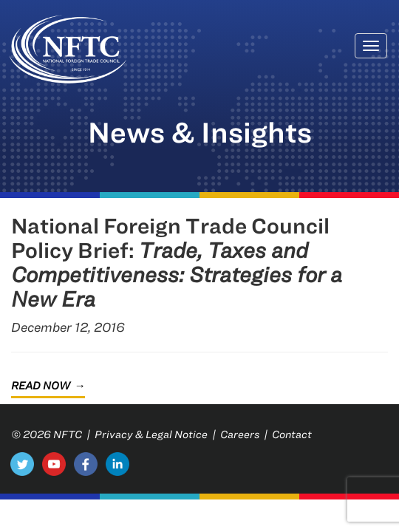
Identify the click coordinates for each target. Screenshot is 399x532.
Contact (292, 434)
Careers (240, 434)
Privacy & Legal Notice (151, 434)
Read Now (41, 385)
